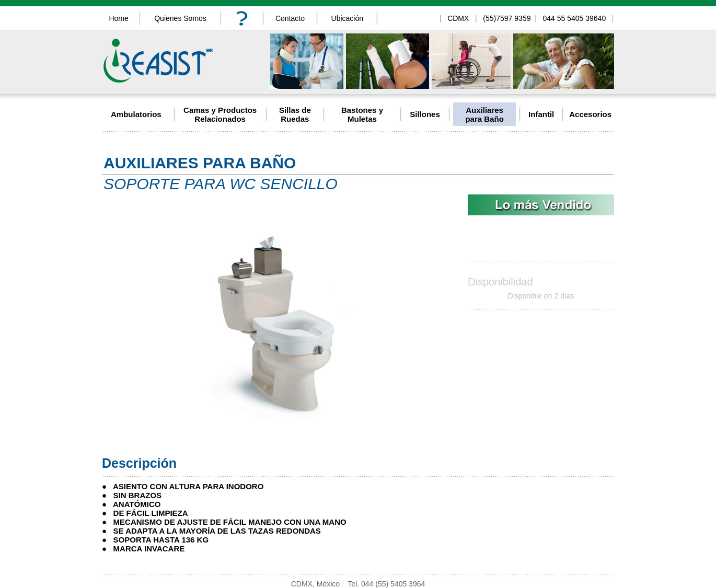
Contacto (290, 18)
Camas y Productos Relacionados (220, 114)
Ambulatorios (136, 114)
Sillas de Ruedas (295, 114)
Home (118, 18)
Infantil (541, 114)
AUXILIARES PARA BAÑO (200, 163)
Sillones (425, 114)
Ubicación (347, 18)
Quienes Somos (180, 18)
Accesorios (590, 114)
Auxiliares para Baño (484, 114)
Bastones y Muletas (362, 114)
